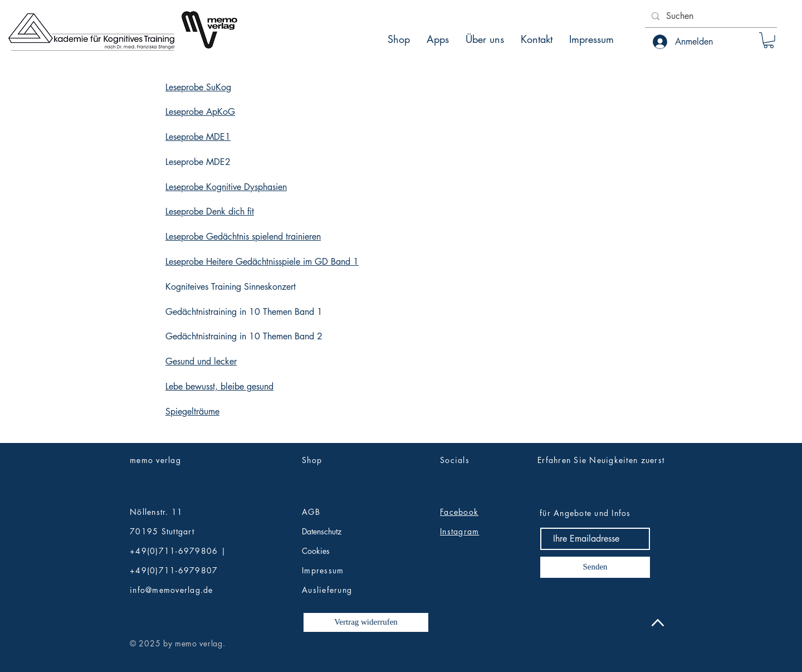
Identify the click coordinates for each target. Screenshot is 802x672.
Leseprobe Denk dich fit (210, 211)
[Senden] (595, 567)
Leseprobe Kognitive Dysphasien (226, 187)
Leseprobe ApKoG (200, 112)
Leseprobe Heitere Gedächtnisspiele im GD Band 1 (262, 262)
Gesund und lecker (201, 361)
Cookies (316, 551)
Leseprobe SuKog (198, 87)
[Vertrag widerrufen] (366, 622)
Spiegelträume (192, 412)
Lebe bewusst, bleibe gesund (219, 386)
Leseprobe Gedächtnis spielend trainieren (243, 237)
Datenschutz (322, 531)
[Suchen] (710, 16)
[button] (769, 40)
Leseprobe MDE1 (198, 137)
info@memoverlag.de (172, 590)
